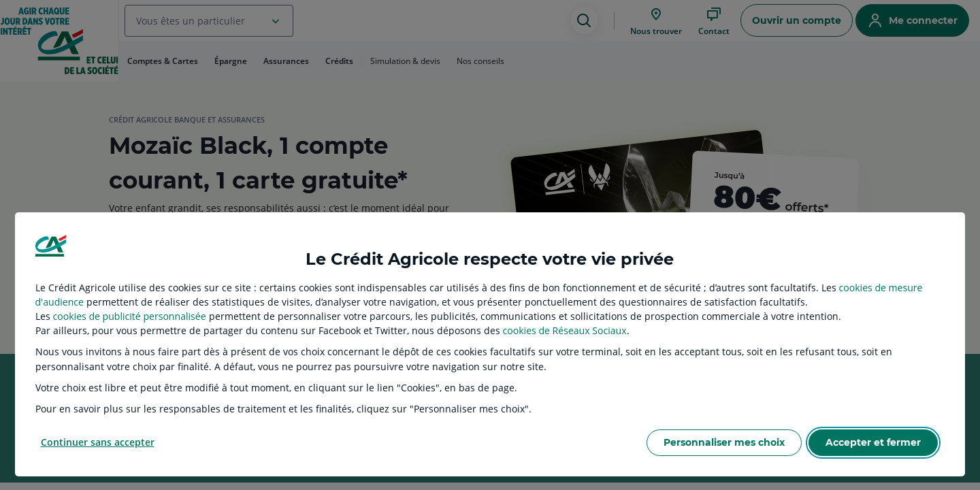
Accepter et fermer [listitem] (873, 442)
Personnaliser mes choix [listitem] (724, 442)
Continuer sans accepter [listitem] (98, 442)
